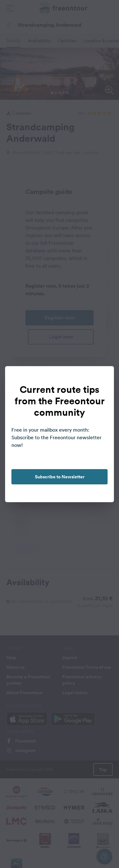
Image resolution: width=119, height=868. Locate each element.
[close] (102, 378)
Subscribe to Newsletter (60, 477)
